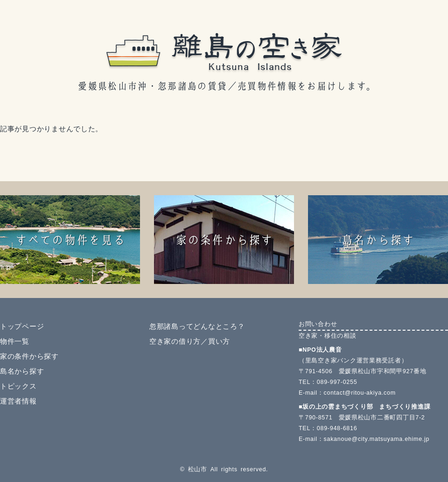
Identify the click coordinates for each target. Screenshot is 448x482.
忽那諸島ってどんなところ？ (197, 326)
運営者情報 (18, 401)
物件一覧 (15, 341)
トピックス (18, 386)
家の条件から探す (29, 356)
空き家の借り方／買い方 (190, 341)
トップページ (22, 326)
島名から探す (22, 371)
